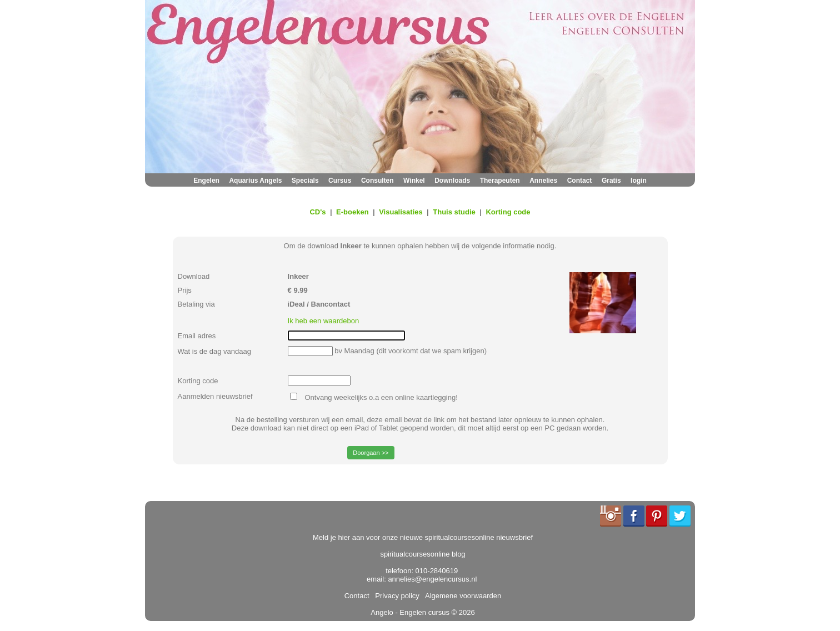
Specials (305, 181)
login (639, 181)
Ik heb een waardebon (324, 321)
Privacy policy (395, 596)
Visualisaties (401, 212)
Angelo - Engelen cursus (410, 612)
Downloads (452, 181)
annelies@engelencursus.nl (432, 579)
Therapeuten (500, 181)
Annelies (543, 181)
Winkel (414, 181)
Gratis (611, 181)
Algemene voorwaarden (461, 596)
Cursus (340, 181)
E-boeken (352, 212)
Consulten (377, 181)
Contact (580, 181)
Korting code (508, 212)
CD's (317, 212)
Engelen (206, 181)
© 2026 (462, 612)
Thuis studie (454, 212)
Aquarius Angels (255, 181)
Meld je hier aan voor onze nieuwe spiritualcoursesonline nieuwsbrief (423, 537)
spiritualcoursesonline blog (422, 554)
